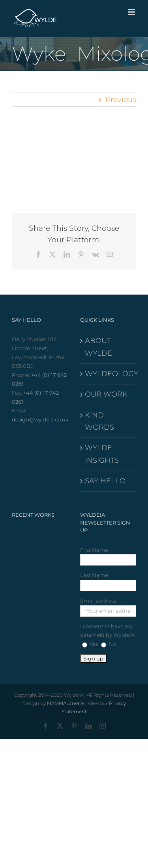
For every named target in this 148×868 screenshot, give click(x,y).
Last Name (94, 575)
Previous (121, 100)
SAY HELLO (105, 481)
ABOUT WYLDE (98, 347)
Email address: (99, 601)
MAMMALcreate (66, 703)
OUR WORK (106, 394)
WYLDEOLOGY (109, 374)
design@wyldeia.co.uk (40, 419)
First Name (94, 550)
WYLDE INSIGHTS (102, 454)
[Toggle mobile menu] (132, 12)
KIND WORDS (99, 421)
